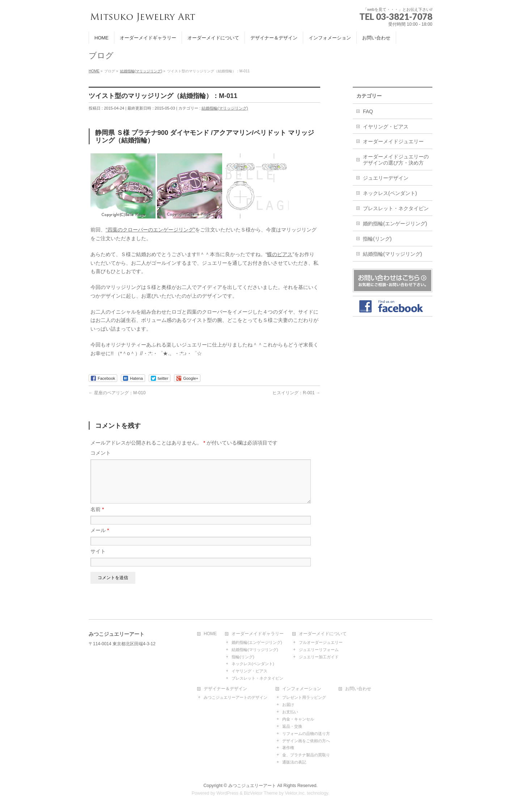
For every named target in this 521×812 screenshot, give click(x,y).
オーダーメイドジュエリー (393, 141)
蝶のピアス (280, 254)
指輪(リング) (377, 239)
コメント (101, 453)
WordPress (227, 794)
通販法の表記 (294, 762)
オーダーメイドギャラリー (258, 634)
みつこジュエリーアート (252, 786)
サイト (98, 560)
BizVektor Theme (261, 794)
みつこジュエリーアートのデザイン (236, 698)
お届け (288, 705)
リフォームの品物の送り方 (306, 734)
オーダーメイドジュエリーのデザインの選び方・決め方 (396, 160)
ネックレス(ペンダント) (390, 193)
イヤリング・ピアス (386, 127)
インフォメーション (302, 689)
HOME (210, 634)
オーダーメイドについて (323, 634)
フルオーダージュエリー (321, 643)
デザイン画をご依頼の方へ (306, 741)
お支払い (290, 712)
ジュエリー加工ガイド (319, 657)
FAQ (368, 111)
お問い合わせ (358, 689)
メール (100, 539)
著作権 (288, 748)
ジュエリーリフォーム (319, 650)
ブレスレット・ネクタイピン (396, 208)
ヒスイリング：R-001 (296, 393)
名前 (97, 518)
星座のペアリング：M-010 (117, 393)
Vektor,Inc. (295, 794)
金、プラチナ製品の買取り (306, 755)
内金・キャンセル (298, 719)
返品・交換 (292, 727)
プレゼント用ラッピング (304, 698)
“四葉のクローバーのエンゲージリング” (150, 230)
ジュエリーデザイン (386, 178)
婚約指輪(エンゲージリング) (395, 224)
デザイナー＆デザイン (225, 689)
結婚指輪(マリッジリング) (225, 108)
